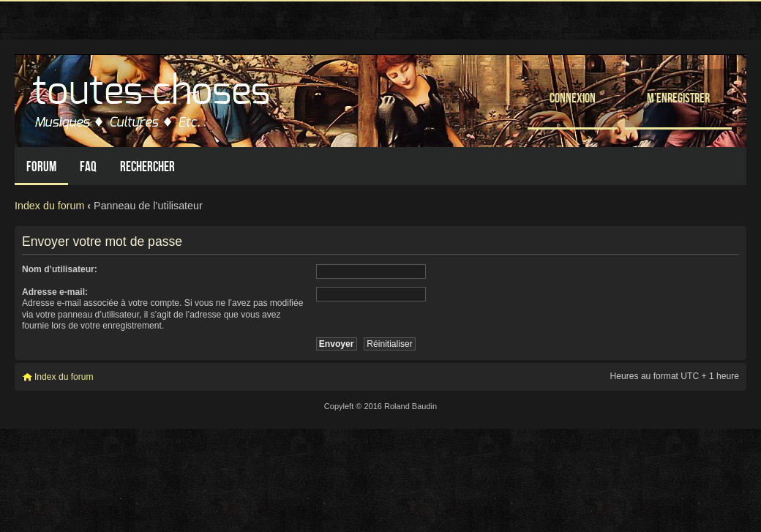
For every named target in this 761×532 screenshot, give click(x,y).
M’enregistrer (678, 98)
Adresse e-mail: (55, 292)
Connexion (573, 98)
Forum (41, 166)
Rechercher (147, 166)
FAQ (88, 166)
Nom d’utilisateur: (60, 269)
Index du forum (49, 206)
